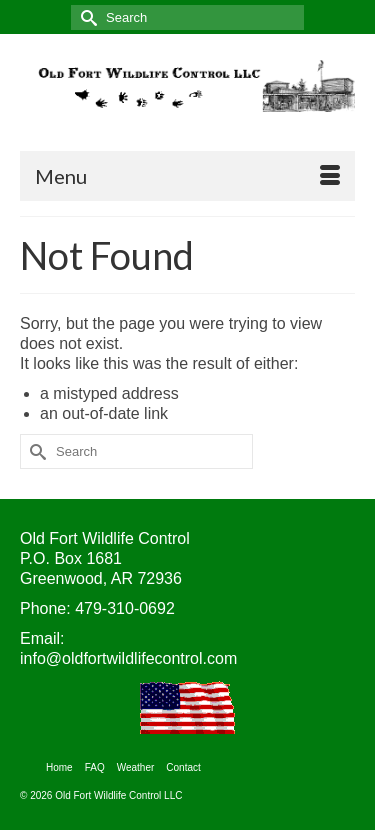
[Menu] (187, 176)
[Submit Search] (86, 17)
